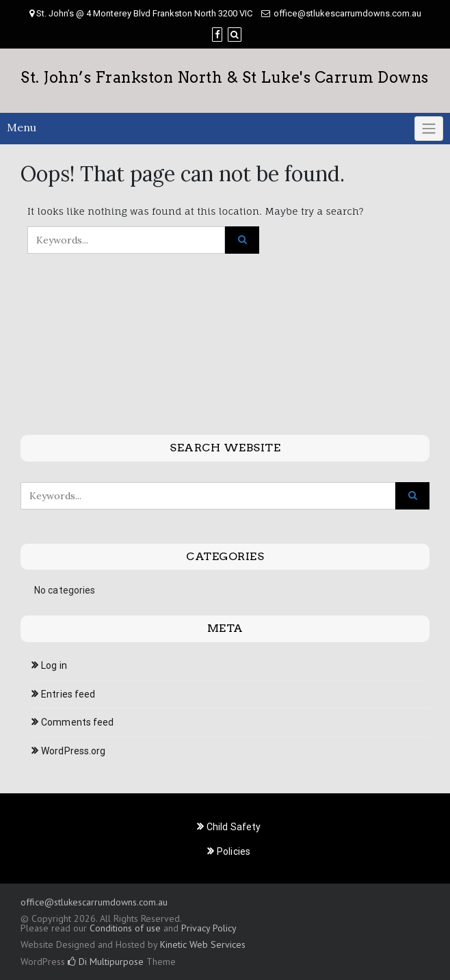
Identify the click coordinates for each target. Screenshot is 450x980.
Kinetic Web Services (203, 944)
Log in (54, 665)
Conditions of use (125, 928)
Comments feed (77, 722)
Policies (234, 851)
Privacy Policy (209, 928)
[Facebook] (217, 35)
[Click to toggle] (429, 129)
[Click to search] (242, 240)
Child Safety (234, 827)
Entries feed (68, 694)
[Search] (235, 35)
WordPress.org (73, 751)
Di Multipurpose (106, 962)
